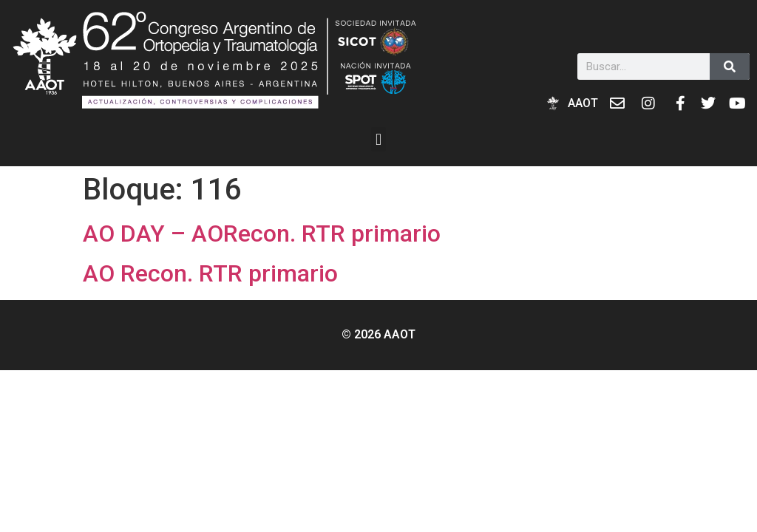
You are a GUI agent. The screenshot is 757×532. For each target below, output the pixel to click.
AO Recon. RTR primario (210, 273)
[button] (378, 139)
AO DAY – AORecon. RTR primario (262, 233)
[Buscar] (730, 66)
